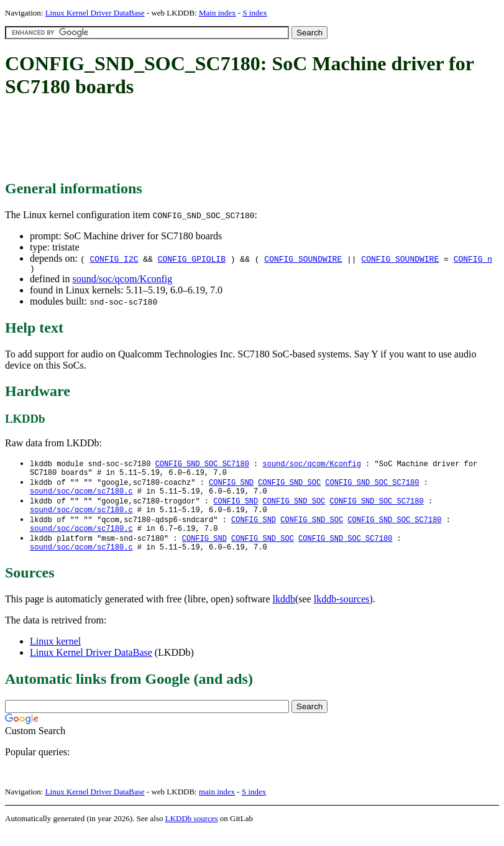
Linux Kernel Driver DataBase (95, 13)
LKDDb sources (192, 833)
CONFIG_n (473, 259)
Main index (218, 13)
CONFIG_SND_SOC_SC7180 (202, 466)
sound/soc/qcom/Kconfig (122, 281)
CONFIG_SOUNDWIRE (303, 259)
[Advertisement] (231, 140)
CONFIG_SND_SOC (289, 487)
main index (217, 806)
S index (254, 13)
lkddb (284, 613)
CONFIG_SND (231, 487)
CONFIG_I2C (114, 259)
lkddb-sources (342, 613)
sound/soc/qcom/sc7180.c (81, 498)
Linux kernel (55, 655)
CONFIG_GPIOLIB (192, 259)
